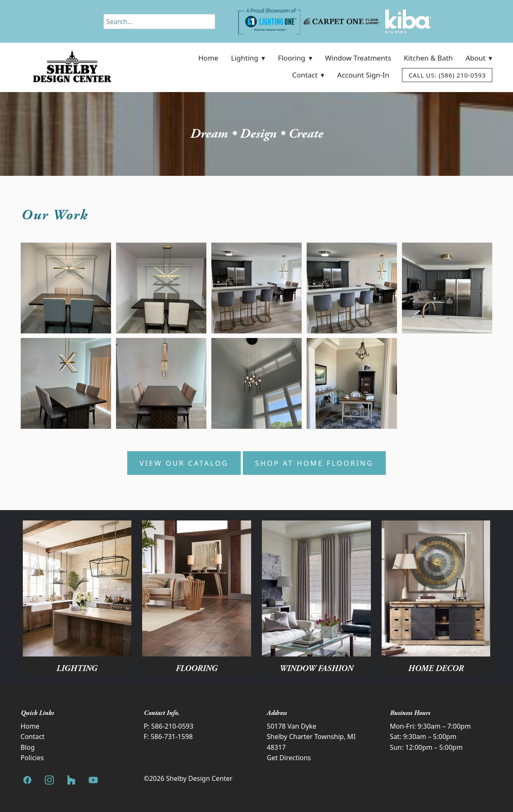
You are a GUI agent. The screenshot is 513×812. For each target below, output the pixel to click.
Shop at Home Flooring (315, 463)
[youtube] (93, 780)
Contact (308, 75)
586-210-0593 (172, 726)
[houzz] (71, 780)
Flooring (295, 58)
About (479, 58)
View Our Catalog (184, 463)
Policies (32, 758)
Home (208, 58)
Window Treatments (358, 58)
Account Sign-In (363, 75)
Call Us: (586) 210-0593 (447, 75)
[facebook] (28, 780)
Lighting (248, 58)
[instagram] (50, 780)
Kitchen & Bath (428, 58)
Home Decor (436, 669)
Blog (28, 747)
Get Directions (289, 758)
